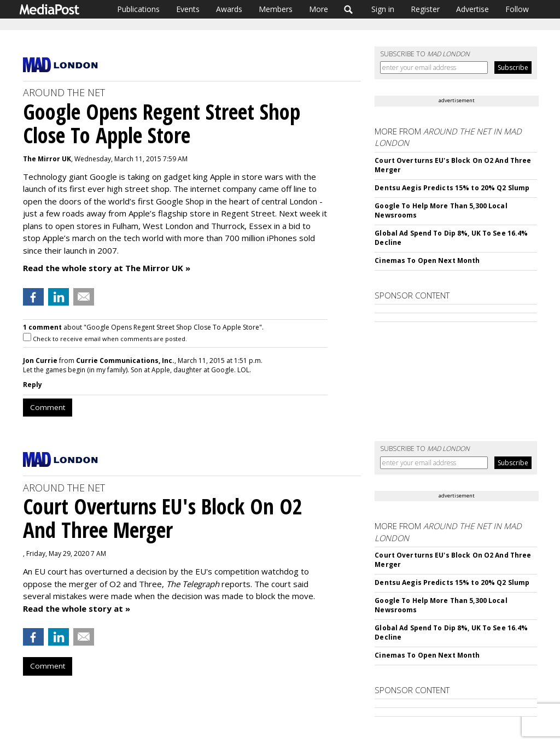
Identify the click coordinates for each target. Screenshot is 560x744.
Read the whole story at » (77, 608)
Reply (33, 385)
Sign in (383, 9)
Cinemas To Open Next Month (427, 260)
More (319, 9)
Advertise (472, 9)
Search (349, 9)
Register (425, 9)
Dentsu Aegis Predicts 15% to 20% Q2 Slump (452, 188)
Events (188, 9)
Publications (138, 9)
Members (276, 9)
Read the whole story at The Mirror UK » (107, 268)
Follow (517, 9)
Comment (48, 407)
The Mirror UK (47, 159)
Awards (229, 9)
